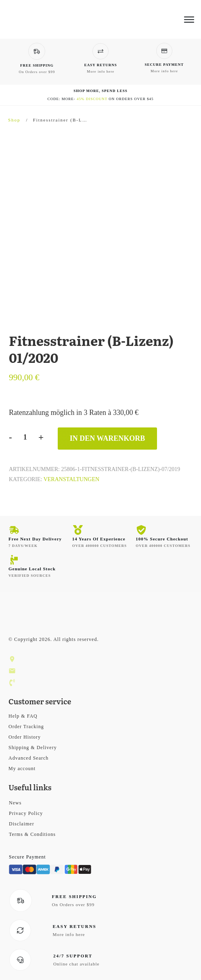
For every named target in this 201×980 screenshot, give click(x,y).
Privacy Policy (26, 813)
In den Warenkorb (108, 438)
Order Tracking (26, 727)
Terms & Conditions (32, 834)
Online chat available (76, 964)
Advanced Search (28, 758)
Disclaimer (22, 824)
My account (22, 769)
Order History (25, 737)
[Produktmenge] (25, 437)
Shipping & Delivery (33, 748)
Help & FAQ (23, 716)
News (15, 803)
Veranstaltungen (71, 479)
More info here (100, 71)
